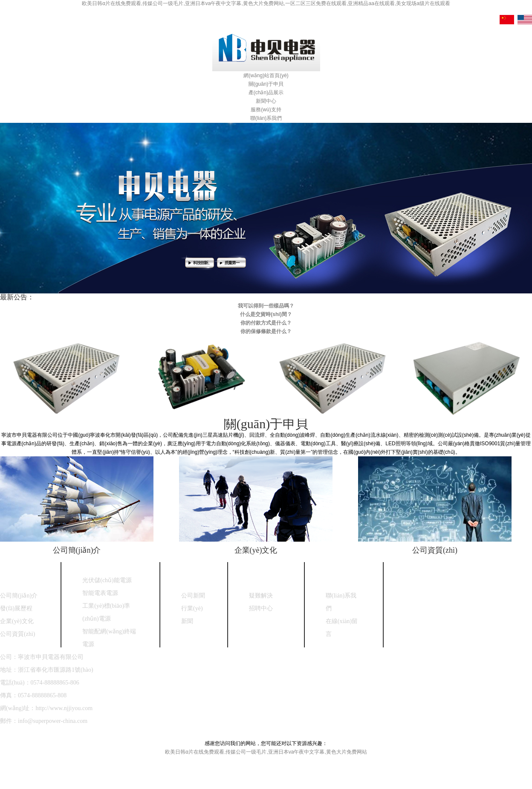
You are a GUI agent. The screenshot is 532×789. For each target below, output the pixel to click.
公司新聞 (193, 596)
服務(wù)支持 (266, 110)
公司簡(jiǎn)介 (77, 550)
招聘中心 (261, 608)
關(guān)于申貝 (266, 84)
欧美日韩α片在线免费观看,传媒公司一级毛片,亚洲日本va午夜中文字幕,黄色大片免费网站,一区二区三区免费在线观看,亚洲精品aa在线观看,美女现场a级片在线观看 (266, 3)
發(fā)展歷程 (16, 608)
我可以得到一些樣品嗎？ (266, 306)
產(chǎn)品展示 (266, 93)
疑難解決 (261, 596)
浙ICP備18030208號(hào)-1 (132, 734)
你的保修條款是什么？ (266, 331)
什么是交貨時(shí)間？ (266, 314)
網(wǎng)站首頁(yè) (266, 75)
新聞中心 (266, 101)
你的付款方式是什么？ (266, 323)
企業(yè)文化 (256, 550)
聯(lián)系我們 (266, 118)
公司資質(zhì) (435, 550)
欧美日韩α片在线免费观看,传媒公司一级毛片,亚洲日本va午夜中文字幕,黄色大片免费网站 (266, 752)
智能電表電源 (100, 593)
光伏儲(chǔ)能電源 (107, 580)
